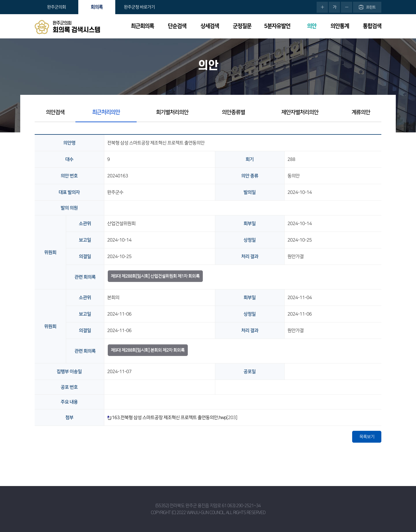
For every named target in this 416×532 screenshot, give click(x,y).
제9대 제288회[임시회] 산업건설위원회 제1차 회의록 (155, 276)
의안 (312, 26)
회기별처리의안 (172, 112)
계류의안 (361, 112)
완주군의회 (56, 7)
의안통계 (340, 26)
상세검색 (210, 26)
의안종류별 (233, 112)
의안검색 (55, 112)
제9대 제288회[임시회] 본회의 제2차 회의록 (148, 350)
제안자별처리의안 (300, 112)
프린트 (371, 7)
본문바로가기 (0, 0)
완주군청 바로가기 (139, 7)
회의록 (97, 7)
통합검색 (372, 26)
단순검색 (177, 26)
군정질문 (242, 26)
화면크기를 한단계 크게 (322, 7)
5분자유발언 (277, 26)
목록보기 (367, 437)
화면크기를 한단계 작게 (347, 7)
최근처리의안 (106, 112)
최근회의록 (142, 26)
